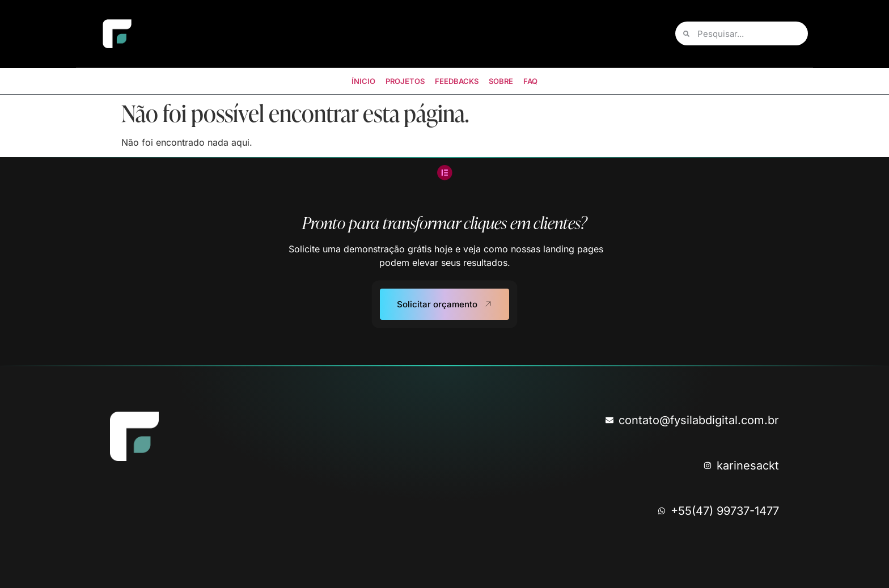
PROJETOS (405, 81)
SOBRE (501, 81)
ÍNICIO (363, 81)
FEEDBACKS (457, 81)
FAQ (530, 81)
